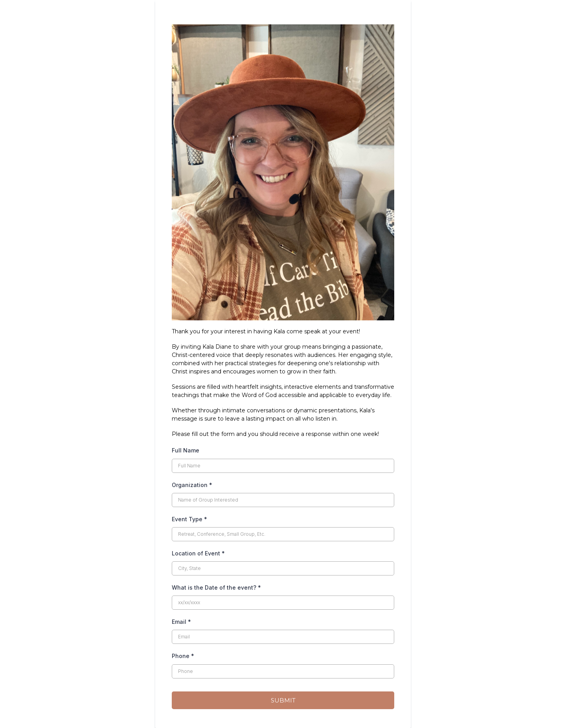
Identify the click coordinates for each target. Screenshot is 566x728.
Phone (183, 656)
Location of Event (198, 553)
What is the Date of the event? (216, 587)
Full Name (186, 450)
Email (181, 622)
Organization (192, 485)
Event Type (189, 519)
